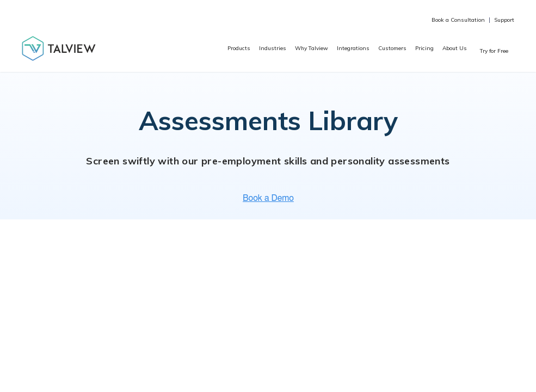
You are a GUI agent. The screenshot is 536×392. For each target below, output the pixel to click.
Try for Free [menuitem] (494, 51)
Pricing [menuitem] (424, 48)
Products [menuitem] (239, 48)
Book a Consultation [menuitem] (458, 20)
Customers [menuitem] (392, 48)
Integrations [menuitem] (353, 48)
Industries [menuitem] (273, 48)
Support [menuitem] (504, 20)
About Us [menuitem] (455, 48)
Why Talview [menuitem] (312, 48)
